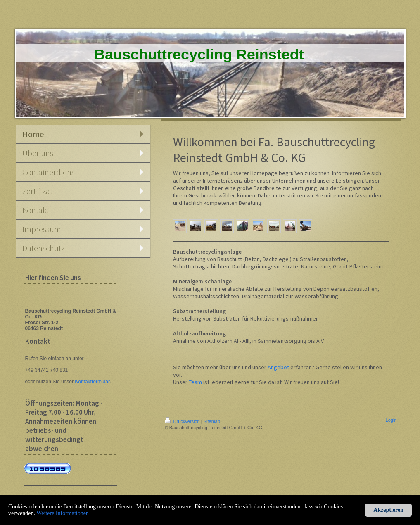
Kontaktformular (92, 382)
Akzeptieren (388, 510)
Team (195, 382)
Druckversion (183, 421)
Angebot (278, 367)
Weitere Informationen (63, 513)
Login (391, 420)
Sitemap (212, 421)
